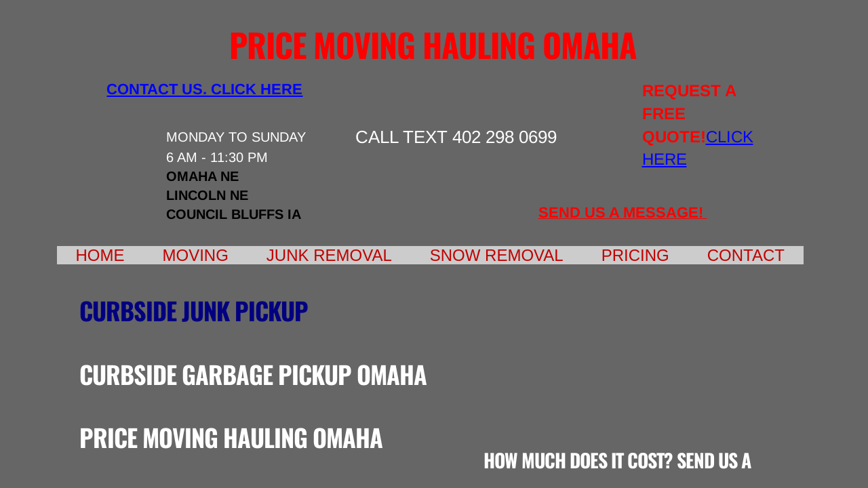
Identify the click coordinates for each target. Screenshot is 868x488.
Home (100, 255)
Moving (196, 255)
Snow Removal (497, 255)
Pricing (635, 255)
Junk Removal (329, 255)
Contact (746, 255)
